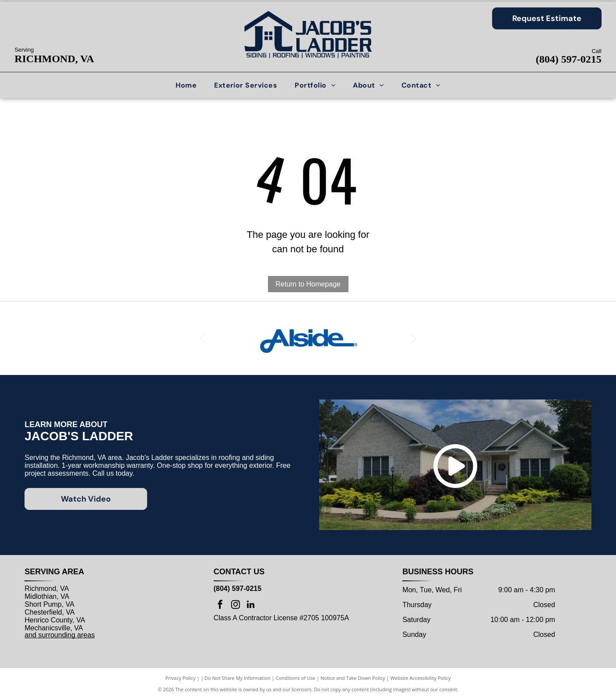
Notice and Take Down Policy (353, 678)
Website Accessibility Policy (420, 678)
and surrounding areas (60, 635)
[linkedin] (251, 606)
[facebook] (220, 606)
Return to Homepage (308, 284)
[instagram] (236, 606)
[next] (414, 338)
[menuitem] (186, 85)
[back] (202, 338)
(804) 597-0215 (569, 59)
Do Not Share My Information (238, 678)
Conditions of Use (296, 678)
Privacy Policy (181, 678)
